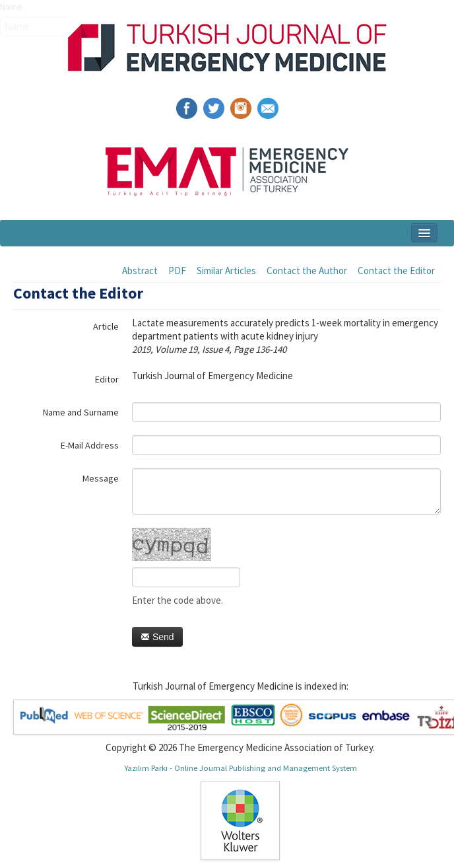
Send (157, 637)
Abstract (140, 271)
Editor (107, 379)
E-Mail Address (90, 445)
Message (101, 478)
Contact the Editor (396, 271)
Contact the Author (307, 271)
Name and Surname (81, 412)
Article (106, 326)
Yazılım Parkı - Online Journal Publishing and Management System (241, 768)
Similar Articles (226, 271)
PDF (177, 271)
